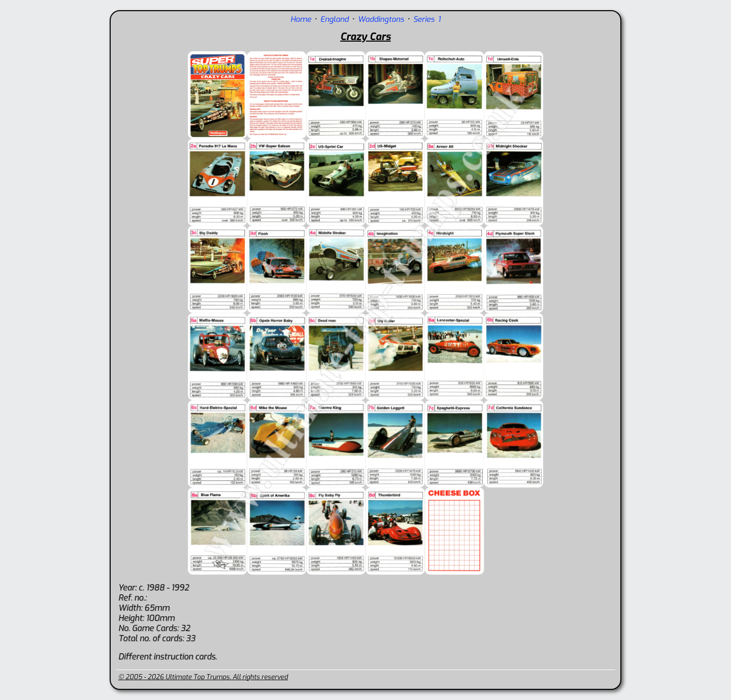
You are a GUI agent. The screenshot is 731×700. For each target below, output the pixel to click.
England (335, 19)
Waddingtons (381, 19)
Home (301, 19)
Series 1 (427, 19)
